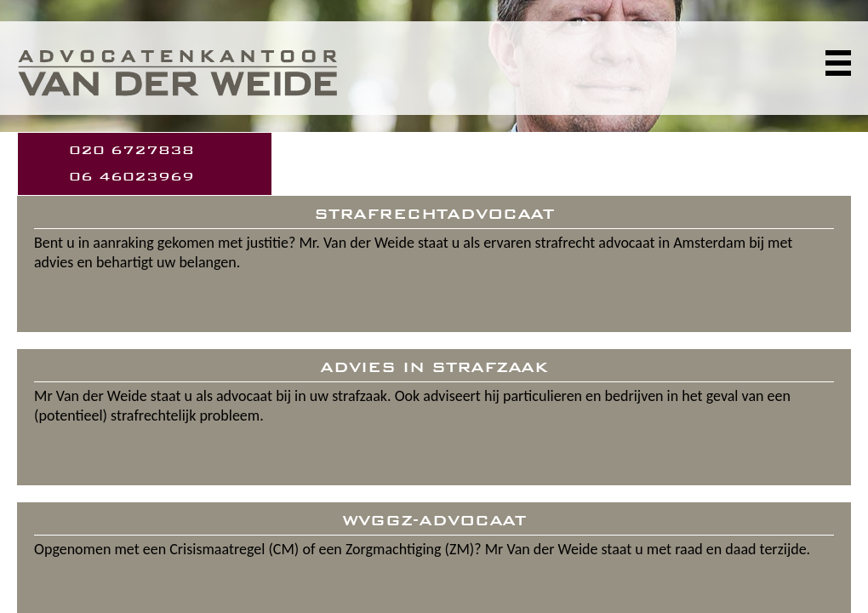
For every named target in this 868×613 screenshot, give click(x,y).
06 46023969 (131, 177)
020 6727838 (131, 150)
